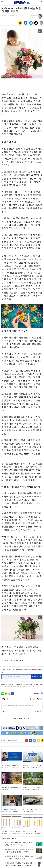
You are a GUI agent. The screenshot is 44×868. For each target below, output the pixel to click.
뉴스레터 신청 (37, 677)
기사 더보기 (14, 740)
